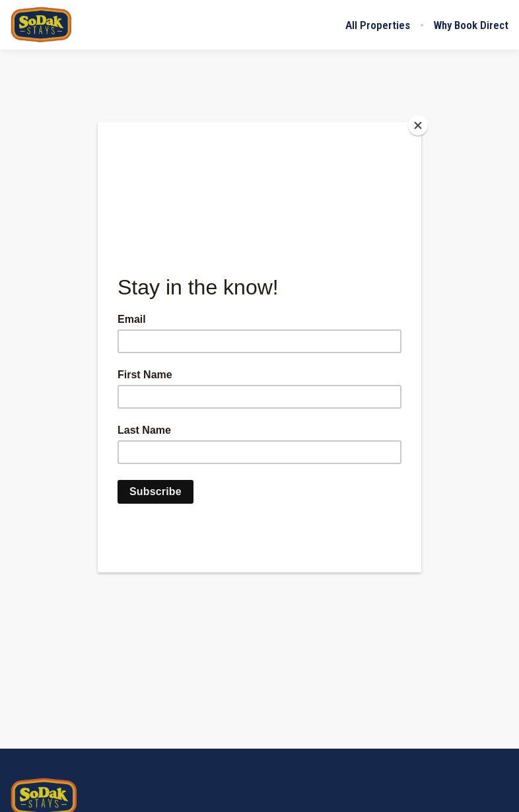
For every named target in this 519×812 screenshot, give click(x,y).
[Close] (418, 125)
